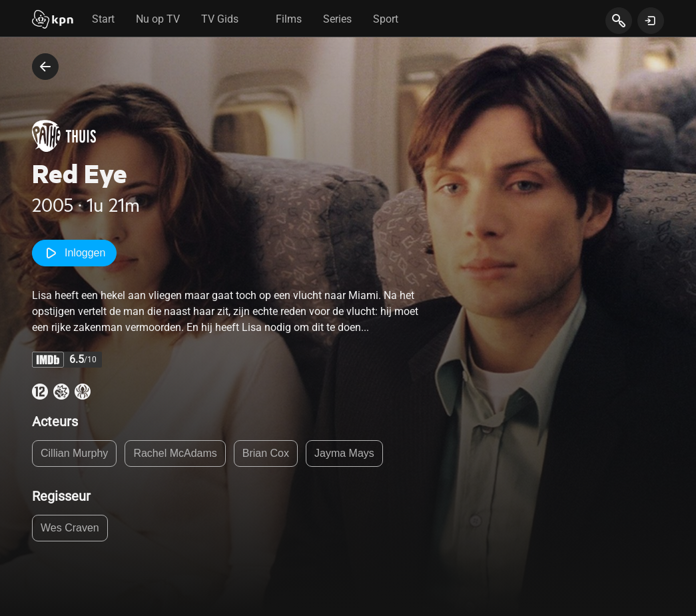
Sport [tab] (386, 19)
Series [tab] (337, 19)
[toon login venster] (651, 21)
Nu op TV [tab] (158, 19)
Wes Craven (70, 528)
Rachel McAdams (175, 453)
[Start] (53, 21)
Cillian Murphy (74, 453)
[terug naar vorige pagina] (45, 67)
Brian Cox (266, 453)
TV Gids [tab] (220, 19)
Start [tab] (103, 19)
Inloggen (74, 253)
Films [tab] (289, 19)
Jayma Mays (344, 453)
